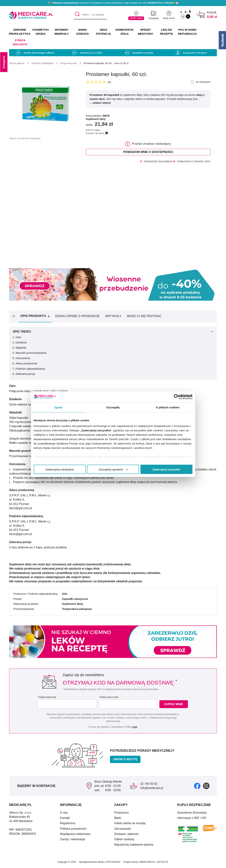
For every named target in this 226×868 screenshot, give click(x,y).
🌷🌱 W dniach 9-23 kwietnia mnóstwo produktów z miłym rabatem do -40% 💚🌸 (113, 3)
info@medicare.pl (152, 789)
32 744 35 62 (149, 785)
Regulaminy (68, 824)
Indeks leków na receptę (130, 824)
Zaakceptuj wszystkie (166, 469)
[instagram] (206, 787)
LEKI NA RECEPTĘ (166, 32)
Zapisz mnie (174, 705)
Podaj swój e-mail (108, 698)
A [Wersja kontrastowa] (188, 16)
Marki (118, 819)
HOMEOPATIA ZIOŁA (124, 32)
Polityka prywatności (73, 830)
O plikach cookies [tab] (168, 407)
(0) (109, 82)
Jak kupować (123, 830)
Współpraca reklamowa (75, 835)
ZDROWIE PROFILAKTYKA (20, 32)
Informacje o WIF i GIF (192, 819)
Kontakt (65, 819)
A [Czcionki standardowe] (181, 12)
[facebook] (197, 787)
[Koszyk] (201, 15)
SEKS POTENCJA (104, 32)
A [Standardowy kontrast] (183, 16)
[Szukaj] (77, 15)
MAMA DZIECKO (83, 32)
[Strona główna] (17, 63)
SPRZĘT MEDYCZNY (145, 32)
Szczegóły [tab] (113, 407)
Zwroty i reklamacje (73, 840)
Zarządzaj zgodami (113, 469)
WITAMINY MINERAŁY (61, 32)
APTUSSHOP (113, 863)
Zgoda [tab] (58, 407)
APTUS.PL (163, 863)
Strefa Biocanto (20, 42)
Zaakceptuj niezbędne (60, 469)
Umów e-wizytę (125, 760)
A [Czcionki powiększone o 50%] (186, 12)
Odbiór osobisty (124, 840)
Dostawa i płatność (126, 835)
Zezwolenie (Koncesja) (192, 814)
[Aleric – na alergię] (90, 15)
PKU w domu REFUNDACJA (187, 32)
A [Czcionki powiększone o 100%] (190, 12)
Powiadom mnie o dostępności (148, 153)
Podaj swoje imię (47, 698)
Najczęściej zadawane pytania (134, 846)
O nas (64, 814)
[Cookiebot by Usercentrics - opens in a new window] (176, 397)
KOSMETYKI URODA (41, 32)
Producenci (121, 814)
